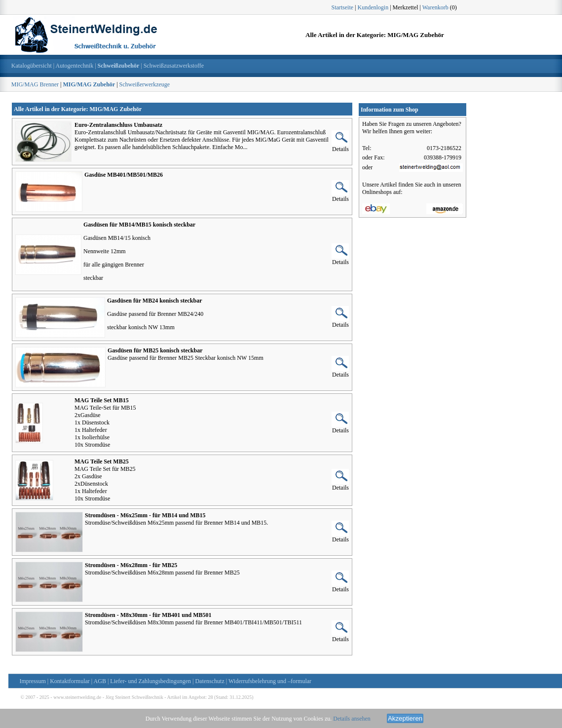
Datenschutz (209, 681)
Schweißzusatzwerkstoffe (174, 66)
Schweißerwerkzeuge (145, 84)
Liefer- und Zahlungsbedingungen (150, 681)
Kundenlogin (373, 7)
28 (210, 697)
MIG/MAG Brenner (35, 84)
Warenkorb (435, 7)
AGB (100, 681)
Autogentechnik (75, 66)
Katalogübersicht (32, 66)
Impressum (32, 681)
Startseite (342, 7)
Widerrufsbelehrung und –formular (270, 681)
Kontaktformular (70, 681)
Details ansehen (352, 719)
